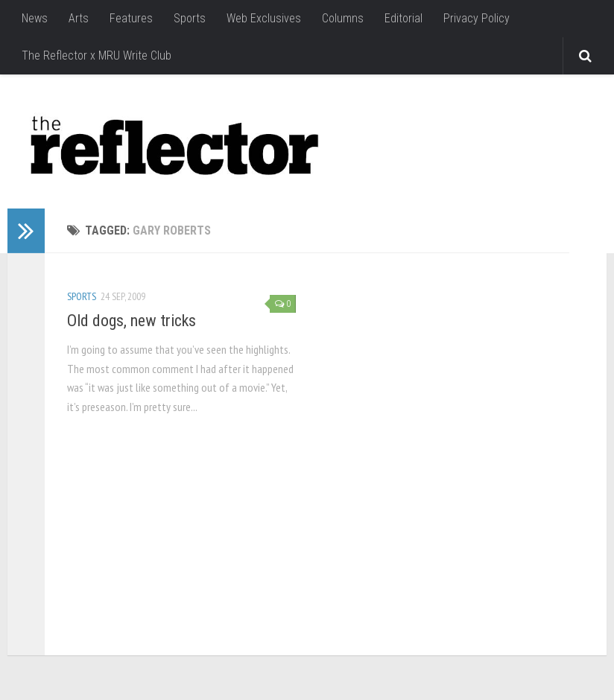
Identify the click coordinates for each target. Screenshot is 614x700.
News (35, 18)
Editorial (403, 18)
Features (131, 18)
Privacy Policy (477, 18)
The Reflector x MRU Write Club (96, 55)
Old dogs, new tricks (132, 321)
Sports (190, 18)
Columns (343, 18)
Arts (79, 18)
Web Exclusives (264, 18)
